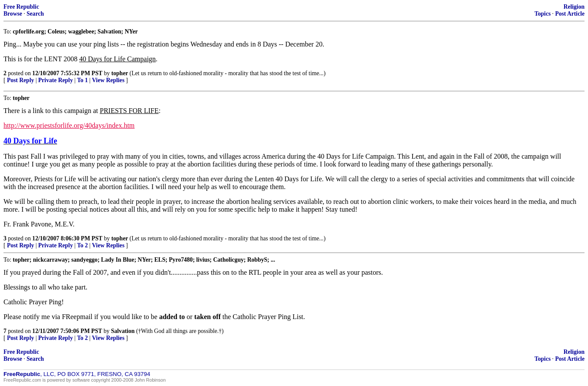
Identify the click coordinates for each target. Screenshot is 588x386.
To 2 (82, 245)
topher (120, 73)
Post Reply (20, 80)
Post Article (570, 14)
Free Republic (21, 7)
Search (35, 14)
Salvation (123, 331)
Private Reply (56, 80)
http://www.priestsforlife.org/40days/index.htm (69, 125)
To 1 (82, 80)
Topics (543, 14)
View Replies (108, 80)
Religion (574, 7)
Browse (13, 14)
